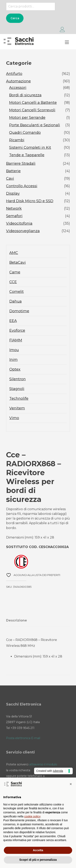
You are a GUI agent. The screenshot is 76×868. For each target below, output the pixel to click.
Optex (15, 369)
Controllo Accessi (22, 186)
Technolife (19, 398)
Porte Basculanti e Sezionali (35, 125)
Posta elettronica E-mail (23, 738)
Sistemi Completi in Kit (30, 148)
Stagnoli (17, 389)
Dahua (16, 301)
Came (15, 272)
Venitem (17, 408)
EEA (13, 321)
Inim (13, 360)
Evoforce (17, 330)
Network (14, 208)
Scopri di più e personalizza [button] (38, 860)
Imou (14, 350)
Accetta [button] (38, 850)
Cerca (15, 18)
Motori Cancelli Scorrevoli (32, 110)
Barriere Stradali (21, 164)
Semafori (14, 216)
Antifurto (14, 74)
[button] (71, 784)
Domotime (19, 311)
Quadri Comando (25, 133)
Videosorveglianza (23, 231)
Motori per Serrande (27, 118)
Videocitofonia (19, 223)
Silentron (18, 379)
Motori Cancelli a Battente (33, 103)
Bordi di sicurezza (25, 95)
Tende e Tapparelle (27, 155)
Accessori (18, 88)
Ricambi (17, 140)
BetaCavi (18, 262)
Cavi (10, 178)
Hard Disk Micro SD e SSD (30, 201)
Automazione (18, 81)
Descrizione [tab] (17, 620)
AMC (14, 253)
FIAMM (16, 340)
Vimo (14, 418)
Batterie (13, 171)
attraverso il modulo (43, 764)
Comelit (17, 292)
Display (13, 193)
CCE (13, 282)
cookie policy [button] (32, 816)
